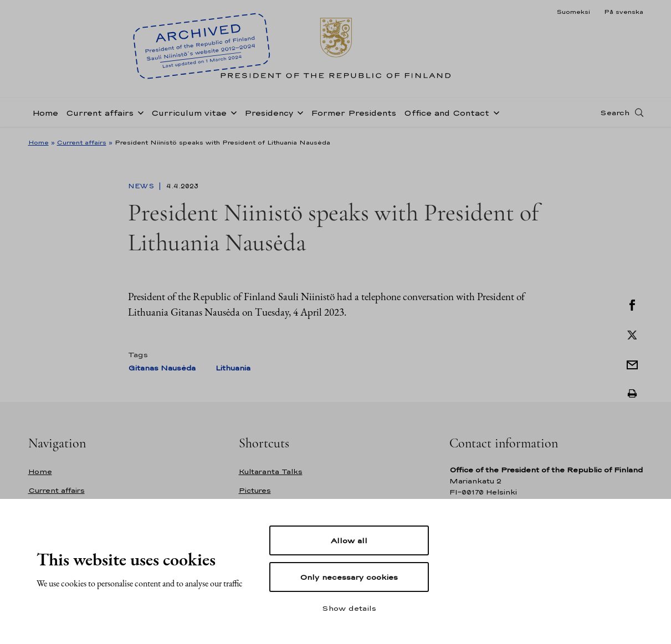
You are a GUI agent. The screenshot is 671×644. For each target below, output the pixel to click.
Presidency (269, 113)
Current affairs (100, 113)
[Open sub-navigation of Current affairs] (139, 112)
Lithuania (233, 368)
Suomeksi (573, 12)
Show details (349, 608)
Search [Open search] (615, 112)
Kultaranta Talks (271, 472)
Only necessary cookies (349, 577)
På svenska (624, 12)
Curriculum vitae (189, 113)
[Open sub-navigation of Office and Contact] (494, 112)
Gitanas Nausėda (162, 368)
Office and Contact (447, 113)
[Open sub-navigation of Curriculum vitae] (232, 112)
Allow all (349, 540)
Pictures (255, 490)
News (142, 186)
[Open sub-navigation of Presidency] (298, 112)
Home (45, 113)
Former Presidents (354, 113)
